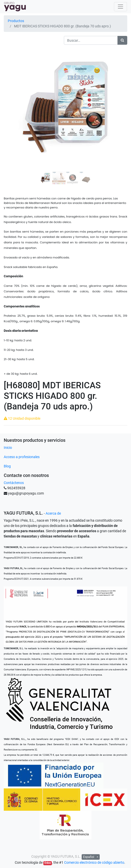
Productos (16, 21)
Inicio (8, 448)
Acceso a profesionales (22, 457)
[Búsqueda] (122, 40)
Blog (7, 466)
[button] (13, 95)
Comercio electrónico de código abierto (94, 862)
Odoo (48, 863)
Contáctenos (14, 483)
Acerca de (53, 513)
